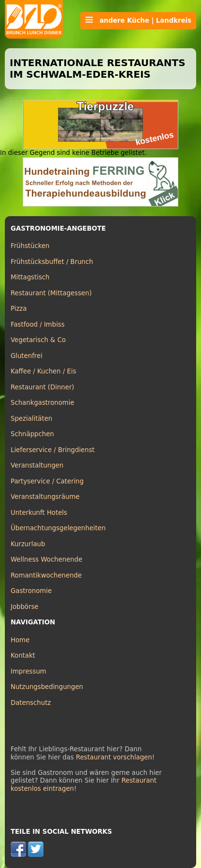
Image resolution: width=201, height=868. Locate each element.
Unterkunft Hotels (39, 513)
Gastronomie (31, 591)
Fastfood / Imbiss (38, 324)
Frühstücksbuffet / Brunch (52, 262)
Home (20, 640)
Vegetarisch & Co (38, 340)
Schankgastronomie (43, 403)
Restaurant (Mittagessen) (51, 293)
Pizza (19, 309)
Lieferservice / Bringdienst (53, 450)
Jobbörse (25, 607)
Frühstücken (30, 246)
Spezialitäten (31, 419)
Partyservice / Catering (47, 481)
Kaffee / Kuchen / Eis (43, 371)
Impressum (29, 671)
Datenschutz (31, 703)
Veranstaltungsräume (45, 497)
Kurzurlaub (28, 544)
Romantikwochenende (46, 575)
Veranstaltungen (37, 465)
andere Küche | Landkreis (138, 20)
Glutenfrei (27, 356)
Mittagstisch (30, 277)
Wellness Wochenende (46, 559)
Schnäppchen (32, 434)
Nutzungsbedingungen (47, 687)
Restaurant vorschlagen (114, 757)
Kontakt (23, 655)
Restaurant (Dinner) (43, 387)
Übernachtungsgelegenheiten (58, 528)
